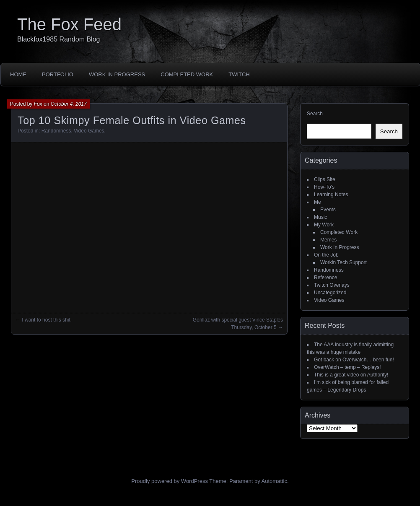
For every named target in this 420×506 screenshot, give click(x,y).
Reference (325, 278)
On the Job (326, 255)
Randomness (56, 131)
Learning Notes (331, 195)
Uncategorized (330, 293)
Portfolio (58, 74)
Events (328, 210)
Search (315, 114)
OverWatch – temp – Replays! (347, 367)
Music (320, 217)
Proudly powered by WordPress (170, 481)
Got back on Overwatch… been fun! (354, 360)
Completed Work (187, 74)
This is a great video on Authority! (351, 375)
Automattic (274, 481)
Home (18, 74)
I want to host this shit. (47, 320)
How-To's (324, 187)
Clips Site (325, 179)
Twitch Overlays (332, 285)
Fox (38, 104)
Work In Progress (117, 74)
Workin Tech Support (344, 262)
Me (318, 202)
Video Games (89, 131)
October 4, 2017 (69, 104)
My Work (324, 225)
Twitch (239, 74)
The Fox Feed (69, 24)
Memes (328, 240)
